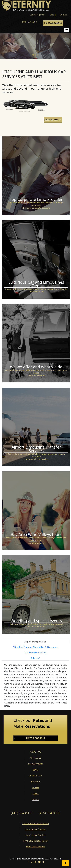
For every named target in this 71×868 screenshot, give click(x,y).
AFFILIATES (36, 758)
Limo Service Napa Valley (35, 841)
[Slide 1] (33, 55)
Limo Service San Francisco (36, 824)
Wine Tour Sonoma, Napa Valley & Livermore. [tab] (36, 647)
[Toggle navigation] (67, 30)
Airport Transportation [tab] (35, 642)
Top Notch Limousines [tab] (35, 652)
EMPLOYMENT (36, 764)
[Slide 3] (38, 55)
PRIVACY (36, 782)
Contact (64, 15)
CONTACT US (36, 776)
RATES (35, 799)
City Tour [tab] (35, 658)
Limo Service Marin (36, 847)
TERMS (35, 788)
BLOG (36, 770)
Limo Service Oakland (36, 829)
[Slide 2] (35, 55)
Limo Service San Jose (36, 835)
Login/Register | (38, 15)
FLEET (35, 794)
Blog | (53, 15)
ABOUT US (36, 752)
